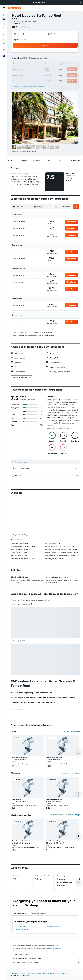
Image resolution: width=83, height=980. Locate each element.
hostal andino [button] (16, 799)
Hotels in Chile (48, 973)
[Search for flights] (4, 15)
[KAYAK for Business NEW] (4, 44)
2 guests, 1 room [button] (20, 40)
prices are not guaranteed (54, 948)
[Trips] (4, 50)
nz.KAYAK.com (15, 973)
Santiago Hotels (59, 973)
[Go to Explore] (4, 34)
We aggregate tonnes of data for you (46, 958)
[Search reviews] (47, 462)
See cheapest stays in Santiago (69, 773)
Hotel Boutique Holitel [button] (19, 757)
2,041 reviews (26, 27)
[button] (81, 2)
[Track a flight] (4, 39)
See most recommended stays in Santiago (65, 815)
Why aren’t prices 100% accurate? (46, 962)
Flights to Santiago (22, 926)
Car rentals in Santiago (53, 926)
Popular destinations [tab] (38, 913)
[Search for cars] (4, 24)
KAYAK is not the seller (46, 954)
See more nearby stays (72, 731)
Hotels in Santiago (22, 929)
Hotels (23, 973)
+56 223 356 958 (18, 24)
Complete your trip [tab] (21, 913)
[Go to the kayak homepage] (15, 8)
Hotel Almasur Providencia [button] (21, 841)
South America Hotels (34, 973)
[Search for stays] (4, 19)
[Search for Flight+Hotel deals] (4, 28)
